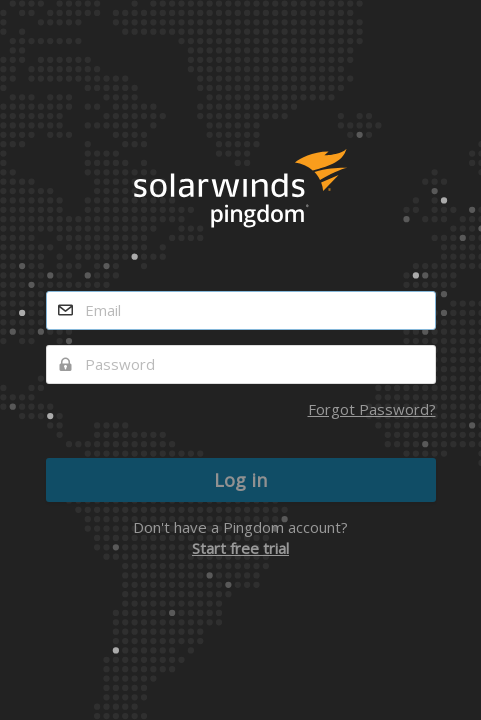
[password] (241, 364)
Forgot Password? (372, 409)
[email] (241, 310)
